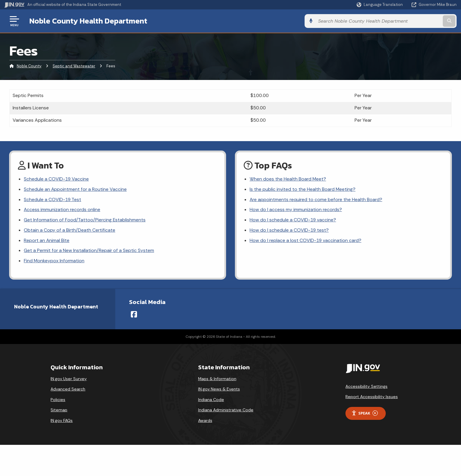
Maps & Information (217, 380)
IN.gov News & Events (219, 390)
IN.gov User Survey (69, 380)
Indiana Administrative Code (226, 411)
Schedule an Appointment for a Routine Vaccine (75, 189)
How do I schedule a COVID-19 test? (289, 231)
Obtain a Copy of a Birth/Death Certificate (70, 231)
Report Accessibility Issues (372, 398)
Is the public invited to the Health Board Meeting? (303, 189)
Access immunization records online (62, 210)
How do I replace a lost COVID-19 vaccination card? (306, 241)
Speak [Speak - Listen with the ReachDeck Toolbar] (365, 414)
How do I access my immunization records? (296, 210)
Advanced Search (68, 390)
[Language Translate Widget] (380, 5)
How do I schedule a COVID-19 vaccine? (293, 221)
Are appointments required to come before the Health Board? (316, 200)
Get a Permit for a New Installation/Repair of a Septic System (89, 252)
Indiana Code (211, 401)
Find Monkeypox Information (54, 262)
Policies (58, 401)
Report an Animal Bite (47, 241)
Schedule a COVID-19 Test (53, 200)
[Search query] (404, 21)
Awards (205, 422)
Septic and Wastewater (74, 66)
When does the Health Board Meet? (288, 179)
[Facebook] (134, 315)
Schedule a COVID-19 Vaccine (57, 179)
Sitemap (59, 411)
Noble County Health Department (88, 21)
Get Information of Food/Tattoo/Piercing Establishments (85, 221)
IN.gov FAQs (62, 422)
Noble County (29, 66)
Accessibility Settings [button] (366, 387)
